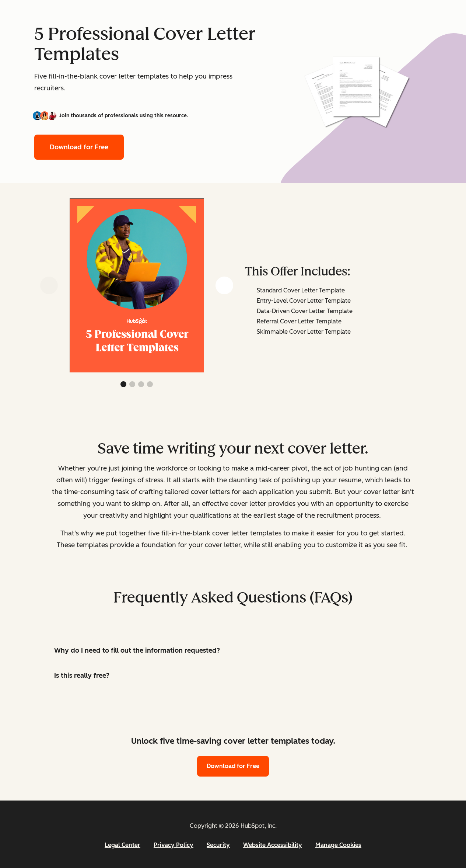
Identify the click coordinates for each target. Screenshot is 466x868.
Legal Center (122, 845)
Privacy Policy (174, 845)
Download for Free (79, 147)
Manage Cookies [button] (338, 845)
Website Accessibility (273, 845)
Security (218, 845)
